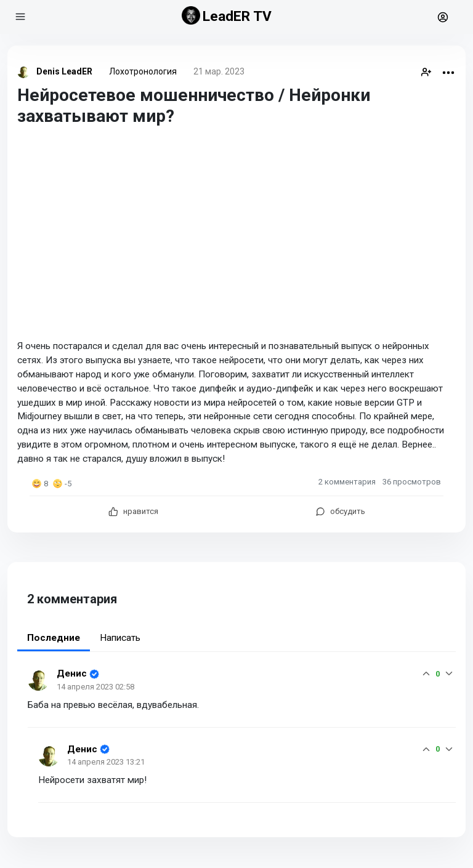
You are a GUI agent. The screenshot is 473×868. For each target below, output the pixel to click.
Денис (72, 673)
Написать (120, 638)
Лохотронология (143, 71)
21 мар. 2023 (219, 71)
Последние (54, 638)
